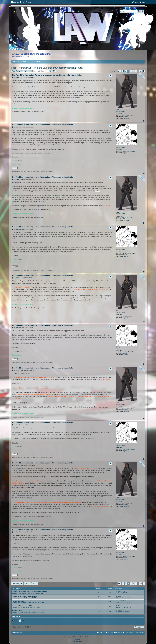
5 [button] (136, 71)
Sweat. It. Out (17, 611)
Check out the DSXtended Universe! (23, 108)
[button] (119, 71)
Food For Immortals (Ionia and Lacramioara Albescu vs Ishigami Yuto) (47, 68)
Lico (117, 146)
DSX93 (118, 110)
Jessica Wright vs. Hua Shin (22, 606)
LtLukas (22, 607)
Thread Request (17, 164)
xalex (21, 598)
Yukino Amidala (18, 601)
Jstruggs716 (23, 593)
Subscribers (16, 617)
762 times (126, 118)
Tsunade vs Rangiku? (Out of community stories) (30, 592)
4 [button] (134, 71)
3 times (125, 153)
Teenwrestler (23, 612)
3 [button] (131, 71)
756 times (125, 117)
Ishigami (15, 161)
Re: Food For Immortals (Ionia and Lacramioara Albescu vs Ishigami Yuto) (47, 75)
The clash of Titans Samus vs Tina (25, 596)
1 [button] (126, 71)
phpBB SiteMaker (78, 640)
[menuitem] (22, 2)
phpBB (72, 637)
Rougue (120, 610)
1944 (121, 150)
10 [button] (141, 71)
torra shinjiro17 (24, 603)
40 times (126, 154)
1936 (121, 114)
